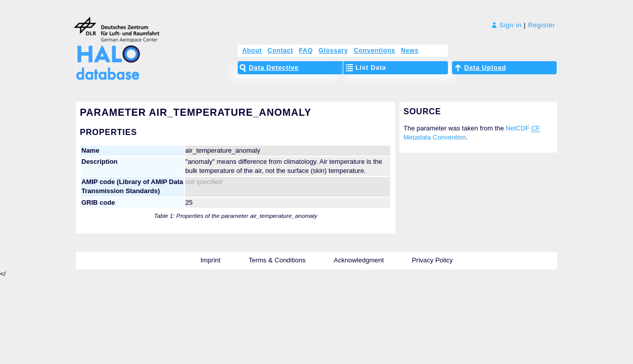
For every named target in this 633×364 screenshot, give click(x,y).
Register (541, 25)
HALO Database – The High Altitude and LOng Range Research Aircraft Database (105, 57)
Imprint (210, 260)
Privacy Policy (433, 260)
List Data (371, 67)
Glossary (333, 51)
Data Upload (485, 67)
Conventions (375, 51)
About (252, 51)
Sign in (507, 25)
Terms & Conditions (277, 260)
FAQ (306, 51)
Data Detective (274, 67)
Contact (280, 51)
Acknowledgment (359, 260)
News (410, 51)
